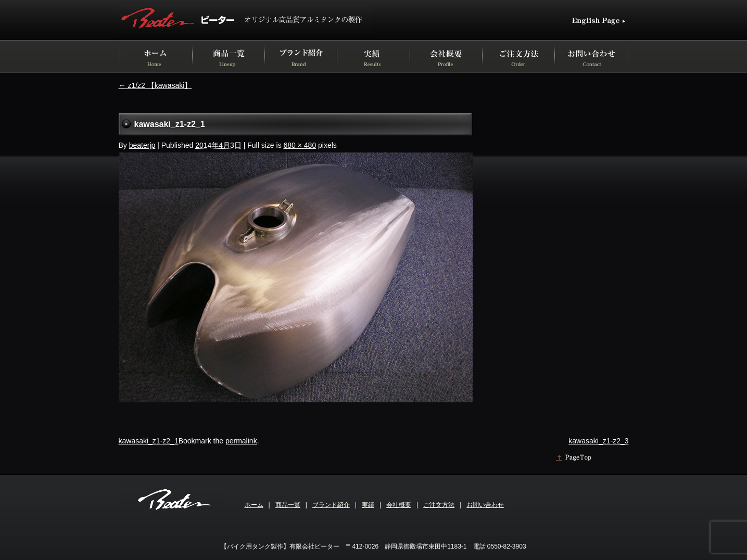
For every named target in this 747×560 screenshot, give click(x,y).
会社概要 (399, 505)
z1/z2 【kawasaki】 (155, 85)
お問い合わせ (485, 505)
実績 (368, 505)
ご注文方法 (439, 505)
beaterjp (142, 145)
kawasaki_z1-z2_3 (598, 441)
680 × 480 (300, 145)
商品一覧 (288, 505)
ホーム (254, 505)
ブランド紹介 (331, 505)
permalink (241, 441)
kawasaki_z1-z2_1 (149, 441)
